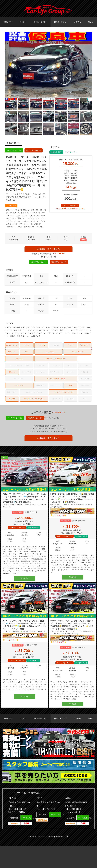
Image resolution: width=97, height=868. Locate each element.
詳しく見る (25, 591)
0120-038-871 (59, 256)
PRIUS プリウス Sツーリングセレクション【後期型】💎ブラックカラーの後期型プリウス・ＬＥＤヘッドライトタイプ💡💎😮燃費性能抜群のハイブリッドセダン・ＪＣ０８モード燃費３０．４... (24, 641)
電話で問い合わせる (36, 151)
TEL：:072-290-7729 (46, 831)
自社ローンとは (62, 22)
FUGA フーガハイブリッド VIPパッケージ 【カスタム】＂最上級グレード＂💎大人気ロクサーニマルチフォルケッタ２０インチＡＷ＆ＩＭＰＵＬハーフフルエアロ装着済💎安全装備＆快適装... (24, 508)
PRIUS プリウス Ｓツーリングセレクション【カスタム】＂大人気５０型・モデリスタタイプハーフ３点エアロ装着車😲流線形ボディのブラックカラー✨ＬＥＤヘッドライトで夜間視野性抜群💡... (72, 641)
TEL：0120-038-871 (17, 831)
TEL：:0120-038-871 (74, 831)
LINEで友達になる (26, 839)
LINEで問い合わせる (15, 151)
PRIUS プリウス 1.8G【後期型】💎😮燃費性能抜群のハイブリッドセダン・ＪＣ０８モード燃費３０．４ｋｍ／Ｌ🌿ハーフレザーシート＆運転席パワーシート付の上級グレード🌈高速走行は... (72, 508)
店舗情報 (79, 22)
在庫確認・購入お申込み (48, 250)
